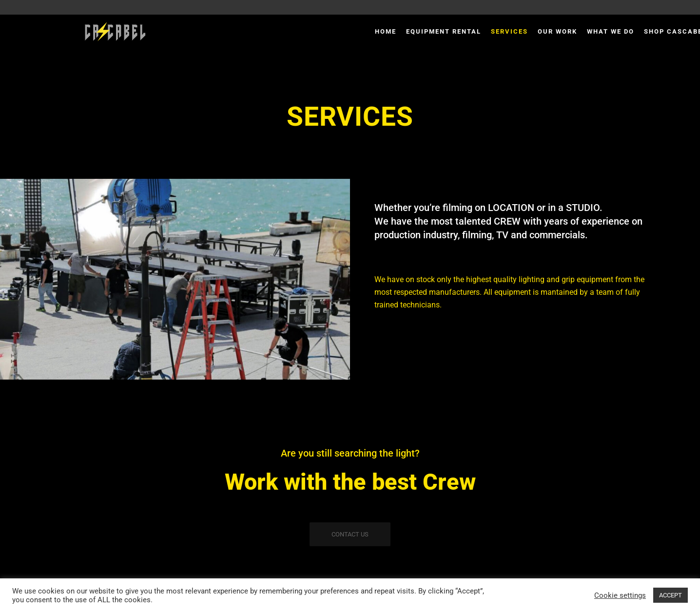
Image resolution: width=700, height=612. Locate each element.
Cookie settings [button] (620, 595)
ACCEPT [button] (671, 595)
